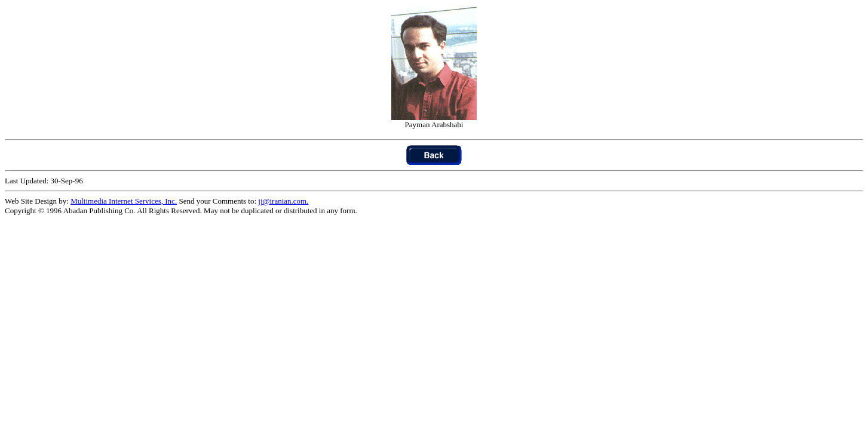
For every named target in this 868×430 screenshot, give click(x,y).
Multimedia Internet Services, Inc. (124, 201)
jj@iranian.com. (283, 201)
